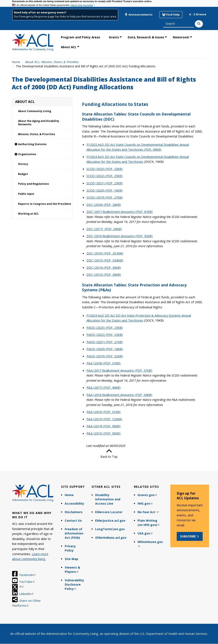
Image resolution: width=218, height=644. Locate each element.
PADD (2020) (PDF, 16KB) (105, 349)
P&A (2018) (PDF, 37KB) (103, 363)
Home (16, 62)
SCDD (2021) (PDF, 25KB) (105, 183)
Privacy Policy (70, 548)
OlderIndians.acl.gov (111, 538)
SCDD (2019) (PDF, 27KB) (105, 197)
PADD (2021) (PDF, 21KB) (105, 342)
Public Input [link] (26, 194)
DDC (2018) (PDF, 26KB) (104, 205)
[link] (42, 144)
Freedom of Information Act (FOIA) (74, 533)
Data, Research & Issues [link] (146, 37)
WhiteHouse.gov (150, 544)
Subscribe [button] (190, 536)
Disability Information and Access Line (108, 499)
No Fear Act (148, 512)
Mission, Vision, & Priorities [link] (37, 134)
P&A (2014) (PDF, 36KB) (103, 426)
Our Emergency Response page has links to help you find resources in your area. (65, 17)
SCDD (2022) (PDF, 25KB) (105, 176)
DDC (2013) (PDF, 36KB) (104, 274)
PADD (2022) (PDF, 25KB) (105, 335)
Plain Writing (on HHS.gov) (149, 523)
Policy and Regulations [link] (34, 184)
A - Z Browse (198, 14)
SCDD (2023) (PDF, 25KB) (105, 169)
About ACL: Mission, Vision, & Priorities (52, 62)
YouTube (27, 582)
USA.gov (145, 533)
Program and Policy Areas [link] (80, 37)
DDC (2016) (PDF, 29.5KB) (105, 253)
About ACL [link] (69, 47)
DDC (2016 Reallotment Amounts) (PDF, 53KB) (120, 236)
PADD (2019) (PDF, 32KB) (105, 356)
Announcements (139, 14)
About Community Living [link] (35, 111)
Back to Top (109, 453)
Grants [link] (114, 37)
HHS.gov (145, 503)
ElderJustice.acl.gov (110, 521)
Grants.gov (148, 495)
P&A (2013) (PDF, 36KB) (103, 433)
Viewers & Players (72, 570)
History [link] (23, 164)
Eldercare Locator (109, 512)
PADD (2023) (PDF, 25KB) (105, 328)
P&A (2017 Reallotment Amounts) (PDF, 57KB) (119, 370)
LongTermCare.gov (110, 529)
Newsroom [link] (181, 37)
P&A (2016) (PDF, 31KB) (103, 412)
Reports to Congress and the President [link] (45, 204)
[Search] (199, 24)
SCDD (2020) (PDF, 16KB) (105, 190)
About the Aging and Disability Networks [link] (39, 123)
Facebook (28, 575)
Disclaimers (74, 512)
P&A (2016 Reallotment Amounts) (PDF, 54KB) (119, 395)
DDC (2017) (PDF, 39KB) (104, 229)
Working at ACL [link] (28, 214)
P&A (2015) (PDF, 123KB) (104, 419)
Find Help (171, 14)
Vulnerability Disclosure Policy (74, 584)
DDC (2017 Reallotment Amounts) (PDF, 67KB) (120, 212)
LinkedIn (27, 594)
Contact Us (73, 521)
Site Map (71, 559)
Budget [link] (23, 174)
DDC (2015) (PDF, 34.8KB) (105, 260)
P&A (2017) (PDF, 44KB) (103, 387)
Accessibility (74, 503)
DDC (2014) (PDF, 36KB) (104, 267)
